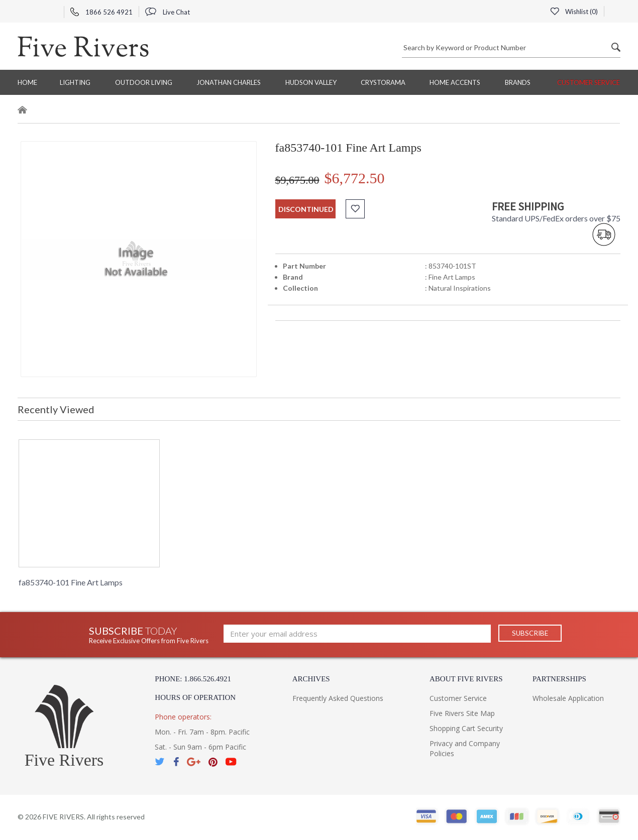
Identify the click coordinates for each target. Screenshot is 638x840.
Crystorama (383, 82)
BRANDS (518, 82)
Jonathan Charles (229, 82)
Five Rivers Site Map (462, 713)
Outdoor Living (144, 82)
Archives (311, 679)
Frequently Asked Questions (338, 698)
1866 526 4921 (101, 12)
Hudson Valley (311, 82)
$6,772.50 (355, 178)
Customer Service (589, 82)
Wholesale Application (568, 698)
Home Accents (455, 82)
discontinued (306, 209)
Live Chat (168, 12)
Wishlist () (574, 12)
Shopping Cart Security (466, 728)
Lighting (75, 82)
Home (27, 82)
